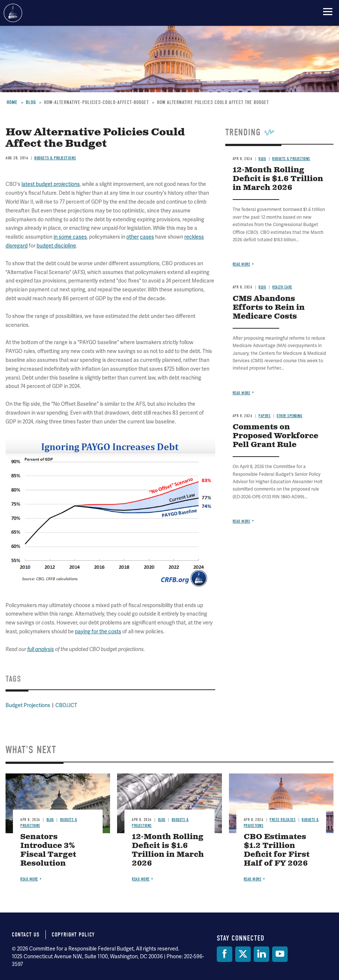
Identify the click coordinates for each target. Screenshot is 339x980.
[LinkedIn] (261, 954)
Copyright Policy (73, 935)
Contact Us (26, 935)
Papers (264, 416)
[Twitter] (243, 954)
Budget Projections (28, 705)
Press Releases (282, 820)
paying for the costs (98, 631)
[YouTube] (280, 954)
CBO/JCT (66, 705)
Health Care (282, 287)
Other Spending (289, 416)
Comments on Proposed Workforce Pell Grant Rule (275, 436)
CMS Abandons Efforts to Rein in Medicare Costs (269, 308)
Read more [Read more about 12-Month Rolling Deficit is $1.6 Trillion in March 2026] (242, 264)
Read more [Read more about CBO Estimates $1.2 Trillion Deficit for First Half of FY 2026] (253, 879)
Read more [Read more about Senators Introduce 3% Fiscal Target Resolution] (29, 879)
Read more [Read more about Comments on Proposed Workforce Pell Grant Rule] (242, 521)
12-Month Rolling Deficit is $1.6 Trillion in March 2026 (168, 850)
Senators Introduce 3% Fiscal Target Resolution (48, 850)
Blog (262, 287)
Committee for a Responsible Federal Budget (13, 13)
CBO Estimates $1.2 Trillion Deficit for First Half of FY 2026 (277, 850)
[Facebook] (225, 954)
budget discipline (56, 246)
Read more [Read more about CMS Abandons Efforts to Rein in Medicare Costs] (242, 393)
